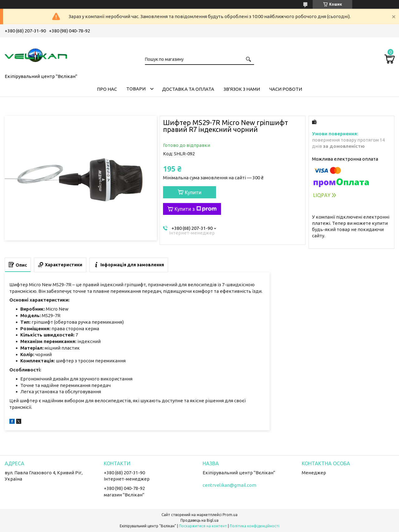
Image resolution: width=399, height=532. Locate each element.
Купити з (196, 209)
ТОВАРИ (136, 89)
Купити (193, 192)
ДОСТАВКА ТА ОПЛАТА (188, 89)
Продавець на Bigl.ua (199, 520)
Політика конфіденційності (255, 526)
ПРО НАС (107, 89)
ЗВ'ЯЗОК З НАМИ (242, 89)
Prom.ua (230, 515)
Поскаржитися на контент (203, 526)
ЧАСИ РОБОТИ (286, 89)
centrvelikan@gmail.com (229, 485)
